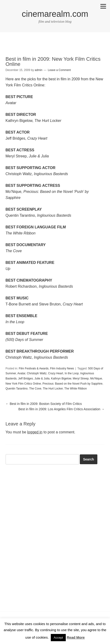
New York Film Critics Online (23, 384)
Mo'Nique (96, 379)
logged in (35, 432)
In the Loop (72, 373)
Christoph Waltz (37, 373)
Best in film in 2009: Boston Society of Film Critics (44, 404)
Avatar (21, 373)
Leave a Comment (59, 70)
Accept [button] (58, 638)
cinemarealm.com (55, 14)
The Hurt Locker (53, 389)
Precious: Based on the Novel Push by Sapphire (73, 384)
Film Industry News (62, 368)
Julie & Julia (42, 379)
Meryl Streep (81, 379)
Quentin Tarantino (17, 389)
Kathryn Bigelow (61, 379)
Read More (76, 637)
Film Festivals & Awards (34, 368)
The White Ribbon (76, 389)
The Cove (35, 389)
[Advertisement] (55, 48)
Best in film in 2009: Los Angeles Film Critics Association (61, 409)
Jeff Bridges (26, 379)
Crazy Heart (56, 373)
